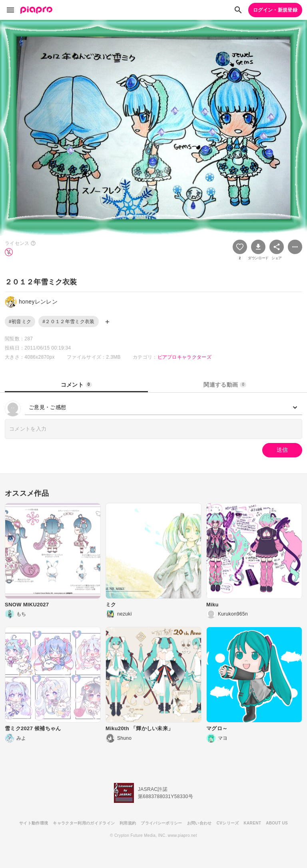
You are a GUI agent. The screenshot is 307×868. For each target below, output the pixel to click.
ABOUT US (277, 823)
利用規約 (128, 823)
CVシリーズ (228, 823)
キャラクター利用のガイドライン (84, 823)
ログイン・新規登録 (275, 10)
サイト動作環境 (34, 823)
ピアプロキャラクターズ (185, 357)
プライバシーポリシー (161, 823)
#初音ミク (20, 322)
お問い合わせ (199, 823)
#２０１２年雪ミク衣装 (68, 322)
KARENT (253, 823)
